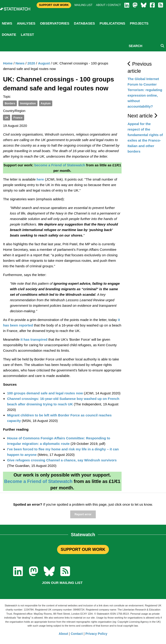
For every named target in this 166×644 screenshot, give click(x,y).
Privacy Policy (96, 634)
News (7, 23)
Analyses (26, 23)
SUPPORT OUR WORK (83, 549)
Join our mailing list (62, 583)
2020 (31, 63)
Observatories (55, 23)
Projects (139, 23)
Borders (10, 103)
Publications (112, 23)
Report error (83, 514)
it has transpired (34, 339)
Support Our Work (54, 5)
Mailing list (84, 5)
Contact (77, 634)
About (63, 634)
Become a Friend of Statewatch (38, 481)
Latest (27, 35)
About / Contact (108, 5)
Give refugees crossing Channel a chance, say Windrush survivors (62, 460)
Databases (84, 23)
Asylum (46, 103)
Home (8, 63)
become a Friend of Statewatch (60, 165)
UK (7, 118)
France (18, 118)
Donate (9, 35)
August (44, 63)
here (40, 179)
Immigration (28, 103)
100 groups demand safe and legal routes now (45, 393)
